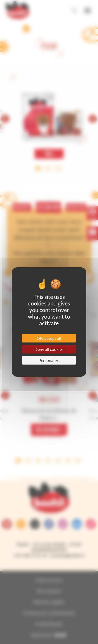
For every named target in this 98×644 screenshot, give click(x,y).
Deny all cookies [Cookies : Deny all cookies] (49, 349)
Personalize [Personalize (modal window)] (49, 360)
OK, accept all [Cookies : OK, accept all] (49, 338)
